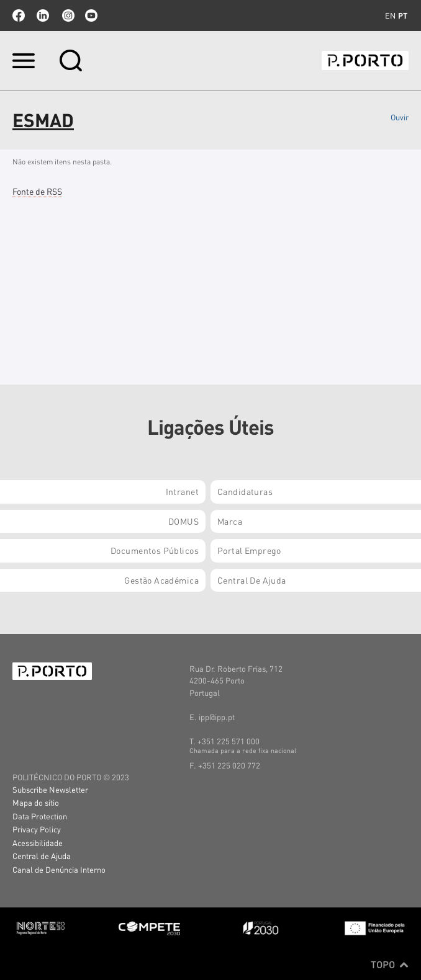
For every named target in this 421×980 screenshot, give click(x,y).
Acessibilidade (38, 843)
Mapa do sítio (36, 802)
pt (403, 16)
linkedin (43, 16)
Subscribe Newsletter (50, 789)
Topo (390, 964)
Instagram (67, 16)
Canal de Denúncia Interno (59, 869)
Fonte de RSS (37, 191)
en (390, 16)
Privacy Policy (37, 829)
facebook (19, 16)
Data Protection (40, 816)
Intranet (182, 491)
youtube (91, 16)
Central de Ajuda (42, 856)
